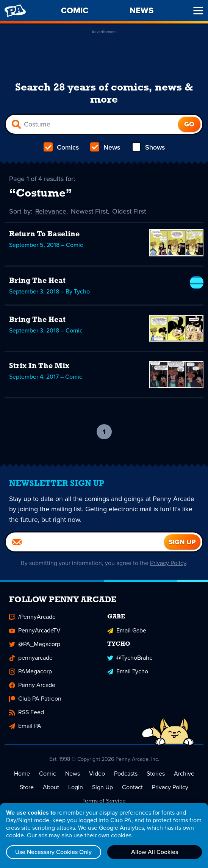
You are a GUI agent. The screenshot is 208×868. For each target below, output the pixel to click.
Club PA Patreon (35, 699)
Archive (184, 774)
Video (97, 774)
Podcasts (126, 774)
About (51, 788)
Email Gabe (127, 631)
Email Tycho (128, 672)
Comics (61, 147)
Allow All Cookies (155, 852)
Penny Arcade (32, 685)
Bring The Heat (37, 281)
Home (22, 774)
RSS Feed (27, 713)
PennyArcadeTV (35, 631)
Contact (132, 788)
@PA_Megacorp (35, 644)
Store (27, 788)
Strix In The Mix (39, 366)
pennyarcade (31, 658)
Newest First (90, 211)
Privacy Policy (168, 563)
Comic (48, 774)
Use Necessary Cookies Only (53, 852)
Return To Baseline (44, 234)
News (105, 147)
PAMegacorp (30, 672)
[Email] (85, 542)
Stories (156, 774)
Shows (148, 147)
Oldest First (130, 211)
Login (76, 788)
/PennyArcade (32, 617)
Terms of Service (104, 801)
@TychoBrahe (130, 658)
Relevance (51, 211)
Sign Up (102, 788)
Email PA (25, 726)
